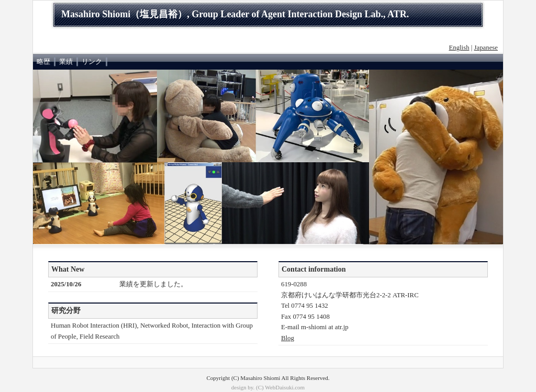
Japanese (486, 48)
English (459, 48)
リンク (92, 62)
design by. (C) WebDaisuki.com (268, 387)
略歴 (43, 62)
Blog (288, 338)
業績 (66, 62)
